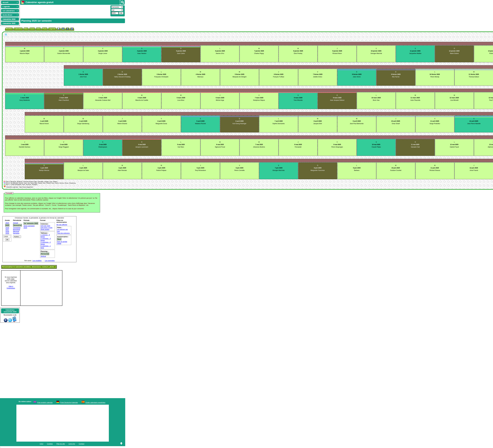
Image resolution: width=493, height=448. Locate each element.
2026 (7, 228)
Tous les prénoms (63, 233)
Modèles (9, 29)
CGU (41, 444)
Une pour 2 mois (47, 228)
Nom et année (62, 242)
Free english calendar (45, 403)
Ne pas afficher (62, 225)
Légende (52, 29)
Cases (32, 29)
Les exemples (50, 261)
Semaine (16, 233)
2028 (7, 231)
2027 (7, 230)
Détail (59, 243)
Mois (26, 29)
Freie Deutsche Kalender (69, 403)
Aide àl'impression (11, 287)
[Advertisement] (65, 11)
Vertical (43, 256)
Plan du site (61, 444)
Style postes (45, 229)
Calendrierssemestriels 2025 (10, 311)
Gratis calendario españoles (95, 403)
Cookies (50, 444)
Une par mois (45, 226)
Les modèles (37, 261)
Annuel (16, 223)
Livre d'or (72, 444)
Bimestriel (17, 230)
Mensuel (16, 231)
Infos (38, 29)
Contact (82, 444)
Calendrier (18, 29)
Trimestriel (17, 228)
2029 (7, 233)
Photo (45, 29)
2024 (7, 223)
